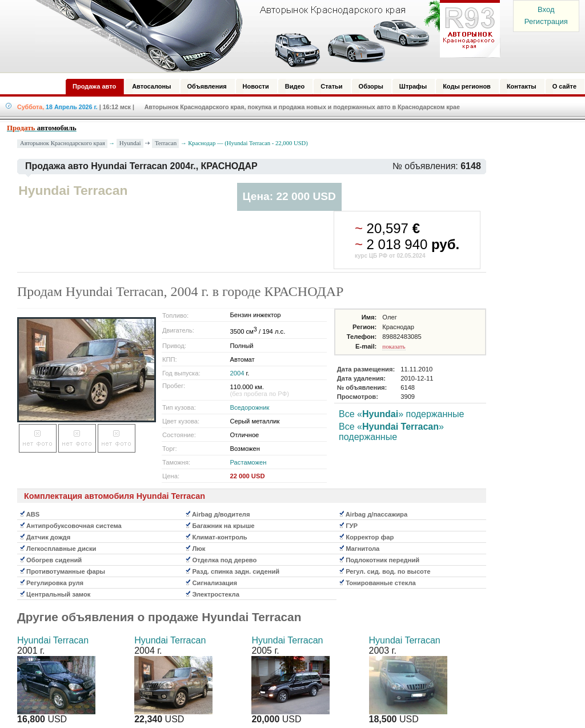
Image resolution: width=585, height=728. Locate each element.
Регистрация (546, 21)
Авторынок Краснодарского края (63, 143)
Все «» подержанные (401, 414)
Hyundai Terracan (53, 640)
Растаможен (249, 462)
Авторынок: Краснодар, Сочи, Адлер (264, 36)
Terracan (166, 143)
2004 (237, 373)
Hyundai (130, 143)
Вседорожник (250, 407)
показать (394, 346)
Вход (546, 9)
